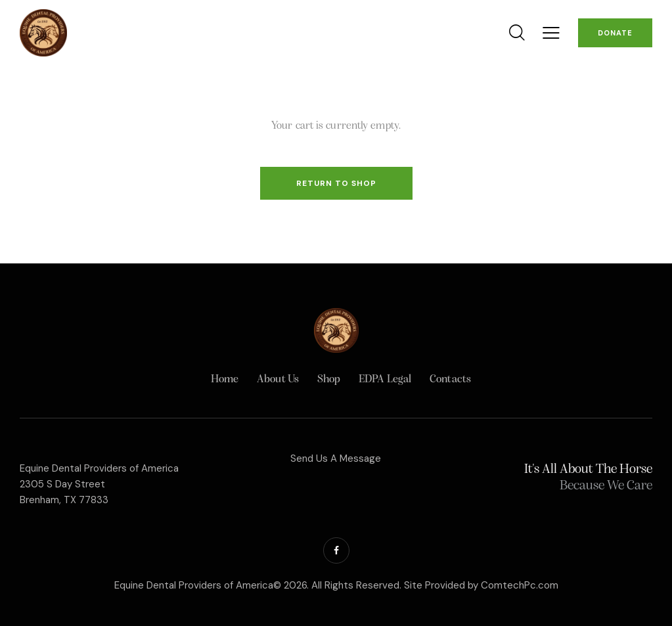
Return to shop (336, 183)
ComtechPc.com (520, 585)
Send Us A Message (336, 458)
